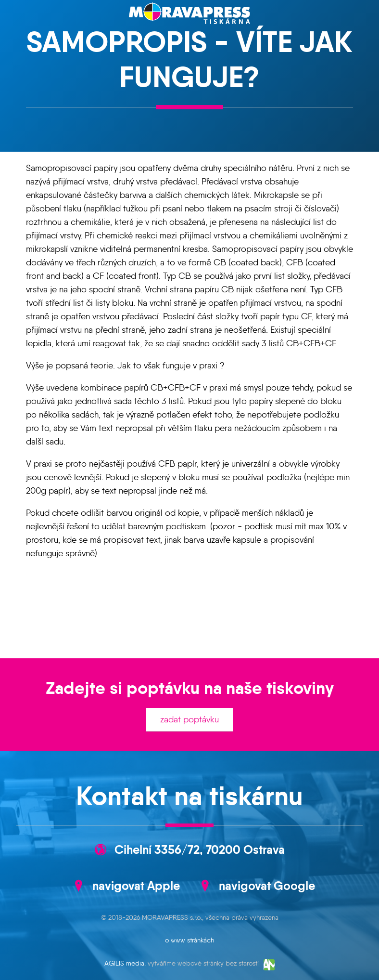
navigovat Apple (136, 886)
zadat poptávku (189, 719)
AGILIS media (124, 963)
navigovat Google (267, 886)
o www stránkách (189, 940)
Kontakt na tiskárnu (189, 796)
